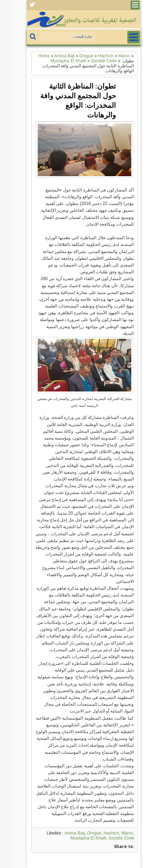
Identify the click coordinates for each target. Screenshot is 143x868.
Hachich (99, 833)
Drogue (82, 833)
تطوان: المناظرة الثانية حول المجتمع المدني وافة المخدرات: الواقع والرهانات (66, 100)
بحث (22, 37)
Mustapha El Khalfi (76, 838)
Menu (123, 5)
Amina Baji (62, 833)
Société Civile (109, 838)
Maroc (115, 833)
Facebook (20, 5)
